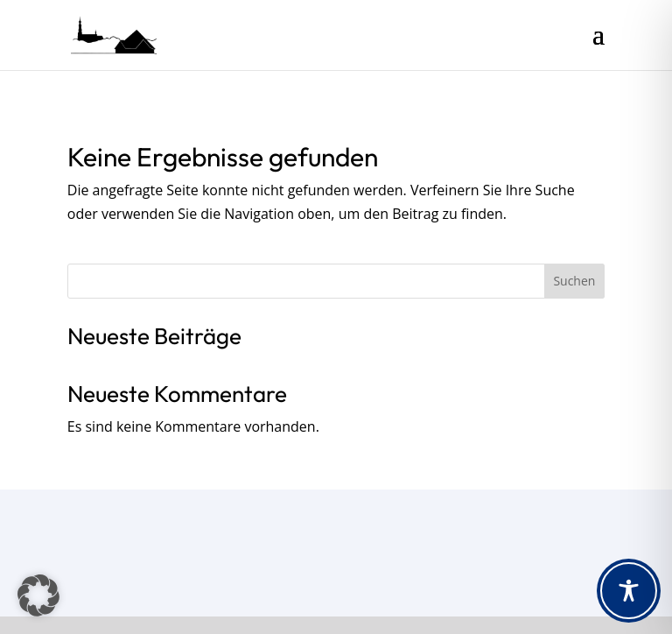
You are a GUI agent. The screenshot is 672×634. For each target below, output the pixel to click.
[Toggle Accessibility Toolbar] (629, 591)
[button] (38, 595)
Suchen (574, 281)
